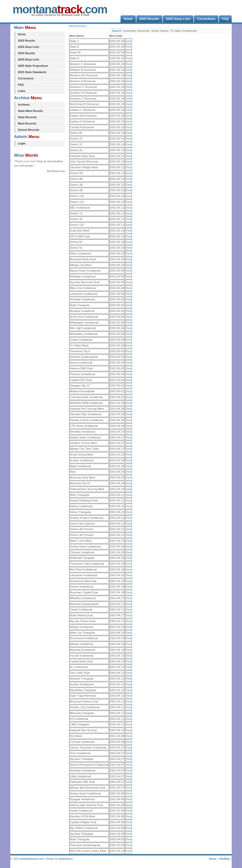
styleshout (65, 859)
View (129, 41)
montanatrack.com (31, 859)
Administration (78, 26)
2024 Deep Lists (29, 59)
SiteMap (225, 859)
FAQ (21, 85)
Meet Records (27, 123)
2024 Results (26, 53)
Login (22, 143)
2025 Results (26, 41)
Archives (24, 105)
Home (22, 34)
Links (22, 91)
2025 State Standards (32, 72)
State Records (27, 117)
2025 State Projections (33, 66)
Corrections (26, 78)
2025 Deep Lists (29, 47)
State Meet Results (30, 111)
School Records (29, 130)
